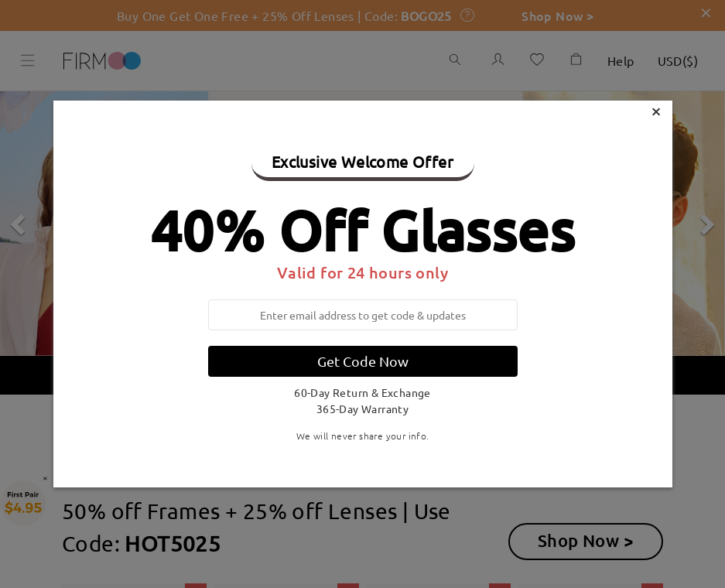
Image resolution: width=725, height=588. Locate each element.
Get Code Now (363, 361)
